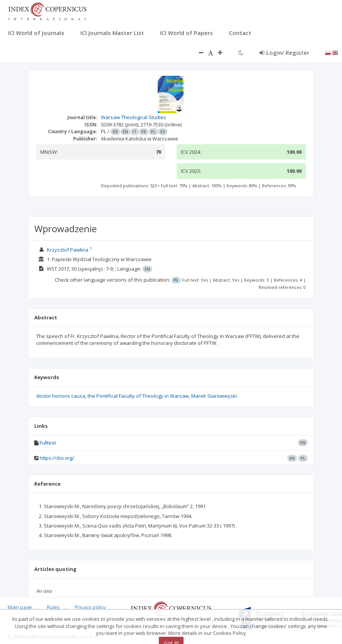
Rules (53, 607)
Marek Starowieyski (214, 396)
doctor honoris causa (61, 396)
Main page (20, 607)
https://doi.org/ (57, 458)
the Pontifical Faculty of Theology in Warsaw (138, 396)
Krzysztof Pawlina (68, 250)
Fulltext (48, 443)
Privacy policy (90, 607)
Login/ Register (284, 53)
